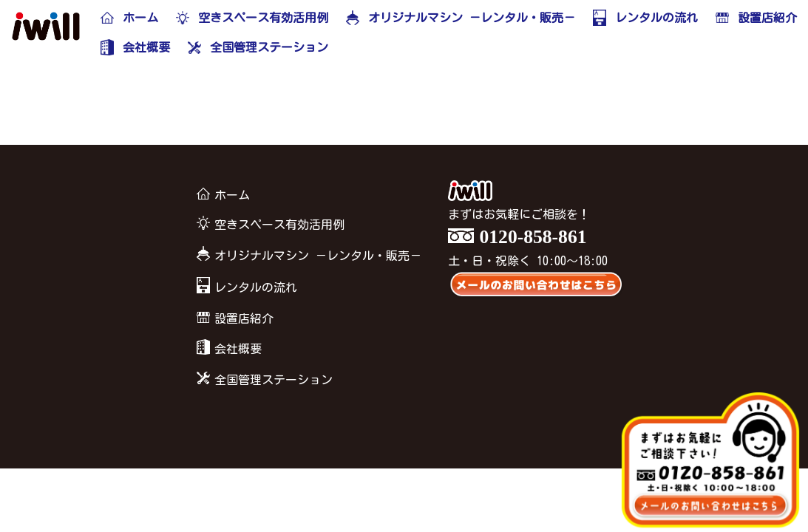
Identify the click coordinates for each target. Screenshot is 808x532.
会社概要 (227, 349)
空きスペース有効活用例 (268, 225)
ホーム (221, 195)
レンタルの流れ (245, 287)
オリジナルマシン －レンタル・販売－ (307, 256)
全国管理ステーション (262, 380)
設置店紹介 (233, 318)
